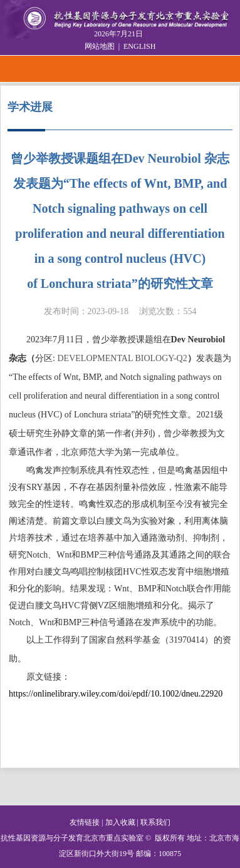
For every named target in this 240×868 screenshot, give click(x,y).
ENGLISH (139, 46)
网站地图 (100, 46)
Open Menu (226, 69)
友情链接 (85, 822)
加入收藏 (120, 822)
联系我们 (155, 822)
